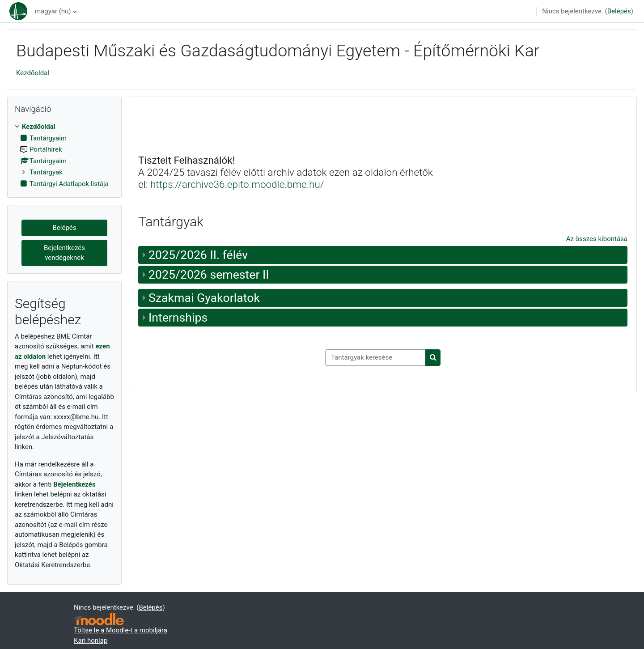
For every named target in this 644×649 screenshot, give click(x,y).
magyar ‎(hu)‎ (53, 11)
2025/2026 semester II (209, 275)
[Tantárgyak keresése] (375, 358)
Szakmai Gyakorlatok (204, 298)
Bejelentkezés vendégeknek (64, 253)
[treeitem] (64, 155)
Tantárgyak (46, 172)
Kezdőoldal (33, 73)
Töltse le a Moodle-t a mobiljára (121, 630)
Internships (178, 318)
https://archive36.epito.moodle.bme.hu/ (237, 184)
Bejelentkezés (74, 484)
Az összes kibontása (597, 239)
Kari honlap (91, 641)
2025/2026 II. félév (198, 255)
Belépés (619, 11)
